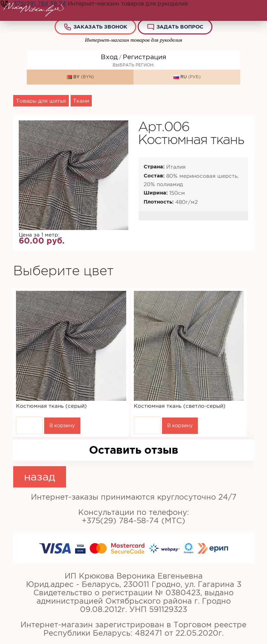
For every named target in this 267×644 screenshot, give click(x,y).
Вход (109, 57)
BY (80, 77)
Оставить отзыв (134, 450)
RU (187, 77)
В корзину (62, 426)
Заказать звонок (95, 27)
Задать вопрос (175, 27)
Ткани (81, 101)
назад (40, 477)
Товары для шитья (41, 101)
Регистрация (144, 57)
